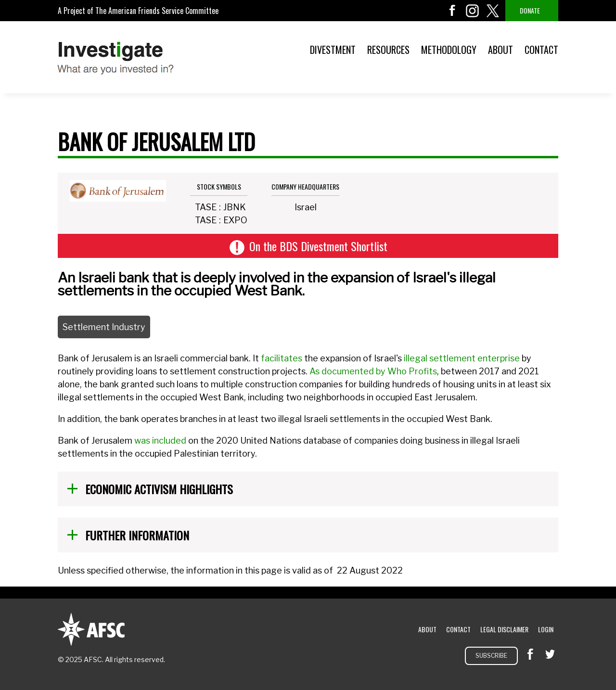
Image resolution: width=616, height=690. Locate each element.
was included (160, 441)
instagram (473, 11)
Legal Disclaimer (504, 629)
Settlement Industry (104, 327)
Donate (530, 10)
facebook (452, 11)
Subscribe (491, 656)
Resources (388, 50)
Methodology (449, 50)
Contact (541, 50)
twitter (493, 11)
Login (546, 629)
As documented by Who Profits (373, 371)
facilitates (282, 358)
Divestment (333, 50)
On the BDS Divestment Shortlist (318, 246)
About (500, 50)
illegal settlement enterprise (462, 358)
